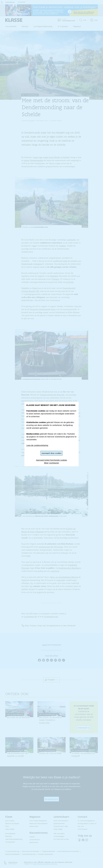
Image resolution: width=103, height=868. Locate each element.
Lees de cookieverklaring (37, 445)
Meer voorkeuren (51, 463)
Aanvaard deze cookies (51, 453)
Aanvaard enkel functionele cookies (51, 460)
